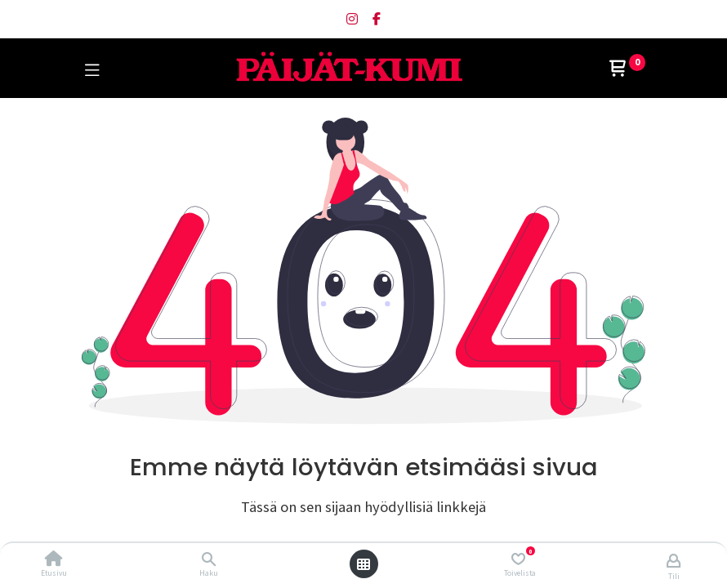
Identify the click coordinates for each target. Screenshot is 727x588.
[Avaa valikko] (363, 564)
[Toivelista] (518, 559)
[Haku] (209, 559)
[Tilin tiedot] (673, 560)
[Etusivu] (54, 559)
